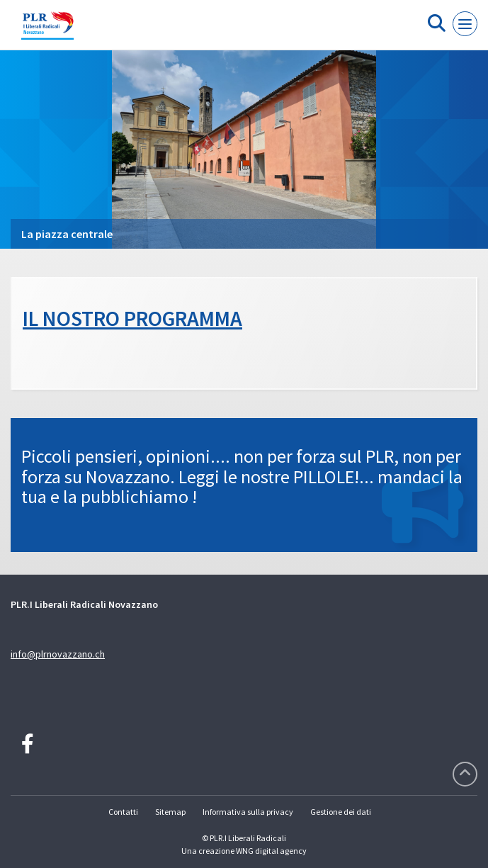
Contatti (123, 812)
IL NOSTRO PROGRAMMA (132, 318)
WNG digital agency (271, 851)
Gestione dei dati (341, 812)
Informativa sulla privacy (248, 812)
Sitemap (170, 812)
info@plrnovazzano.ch (58, 654)
